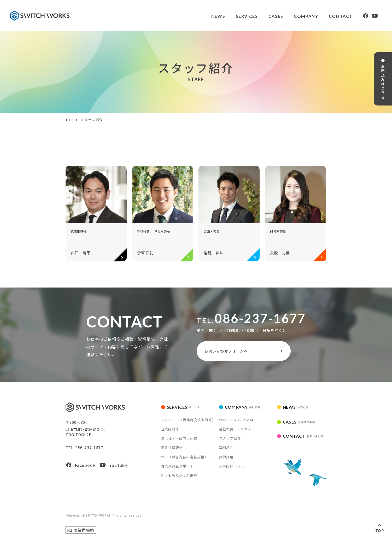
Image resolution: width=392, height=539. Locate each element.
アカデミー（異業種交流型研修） (189, 420)
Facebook (81, 465)
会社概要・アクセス (235, 429)
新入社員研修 (172, 447)
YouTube (114, 465)
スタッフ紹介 (230, 438)
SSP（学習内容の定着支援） (185, 457)
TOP (380, 531)
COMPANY (305, 16)
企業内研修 (170, 429)
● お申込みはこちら (384, 80)
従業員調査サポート (178, 466)
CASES (275, 16)
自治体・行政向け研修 (179, 438)
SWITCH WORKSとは (237, 420)
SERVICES (246, 16)
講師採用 (226, 457)
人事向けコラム (232, 466)
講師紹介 (226, 447)
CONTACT (340, 16)
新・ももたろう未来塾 (179, 475)
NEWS (218, 16)
